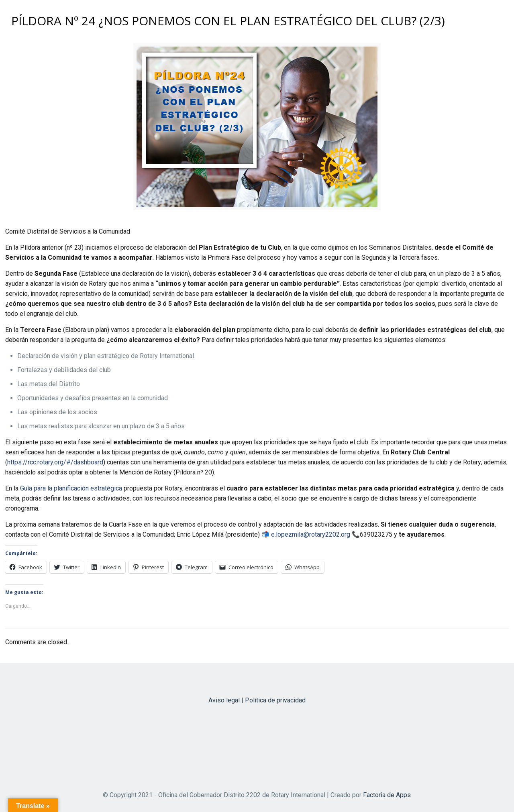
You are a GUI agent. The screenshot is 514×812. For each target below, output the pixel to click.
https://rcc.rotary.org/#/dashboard (55, 462)
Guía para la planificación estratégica (71, 488)
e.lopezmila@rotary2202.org (311, 534)
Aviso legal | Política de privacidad (257, 700)
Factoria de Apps (387, 795)
